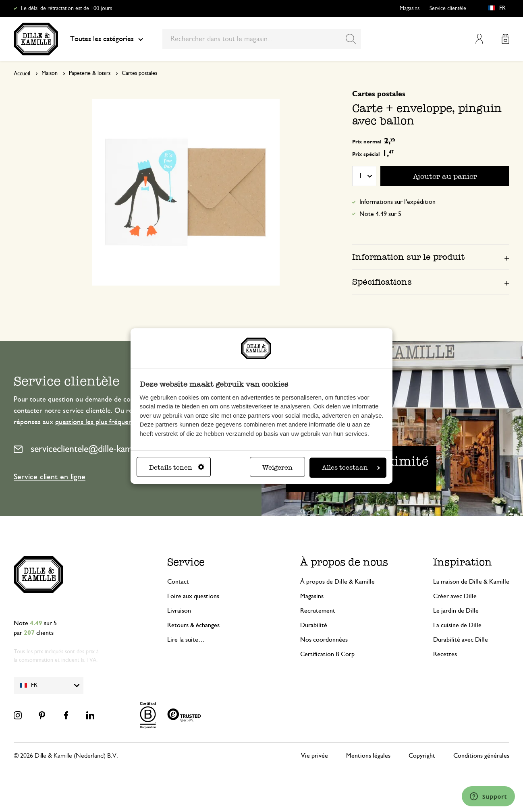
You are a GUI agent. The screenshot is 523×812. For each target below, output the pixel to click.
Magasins (410, 8)
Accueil (22, 74)
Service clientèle (448, 8)
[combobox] (262, 39)
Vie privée (314, 756)
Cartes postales (139, 73)
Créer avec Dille (455, 596)
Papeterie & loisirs (90, 73)
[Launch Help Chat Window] (488, 796)
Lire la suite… (186, 640)
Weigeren (277, 467)
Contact (178, 582)
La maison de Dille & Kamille (471, 582)
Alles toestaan (351, 467)
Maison (50, 73)
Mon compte (479, 39)
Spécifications (382, 282)
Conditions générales (481, 756)
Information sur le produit (408, 257)
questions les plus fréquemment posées (114, 422)
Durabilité (314, 625)
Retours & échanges (193, 625)
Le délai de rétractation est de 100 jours (66, 8)
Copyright (422, 756)
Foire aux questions (193, 596)
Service (186, 562)
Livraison (179, 611)
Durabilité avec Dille (461, 640)
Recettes (445, 654)
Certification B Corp (327, 654)
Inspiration (463, 562)
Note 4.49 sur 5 (380, 214)
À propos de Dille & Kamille (337, 582)
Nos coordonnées (324, 640)
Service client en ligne (50, 477)
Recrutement (318, 611)
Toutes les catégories (107, 39)
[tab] (431, 257)
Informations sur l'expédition (397, 202)
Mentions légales (368, 756)
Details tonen (177, 467)
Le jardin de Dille (456, 611)
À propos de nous (344, 562)
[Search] (351, 39)
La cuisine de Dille (457, 625)
